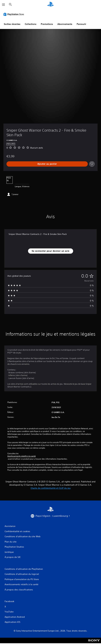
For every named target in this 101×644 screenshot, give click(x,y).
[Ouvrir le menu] (4, 5)
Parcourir (81, 24)
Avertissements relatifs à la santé (22, 456)
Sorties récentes (12, 24)
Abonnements (65, 24)
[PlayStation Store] (14, 14)
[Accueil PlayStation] (50, 5)
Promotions (47, 24)
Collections (31, 24)
